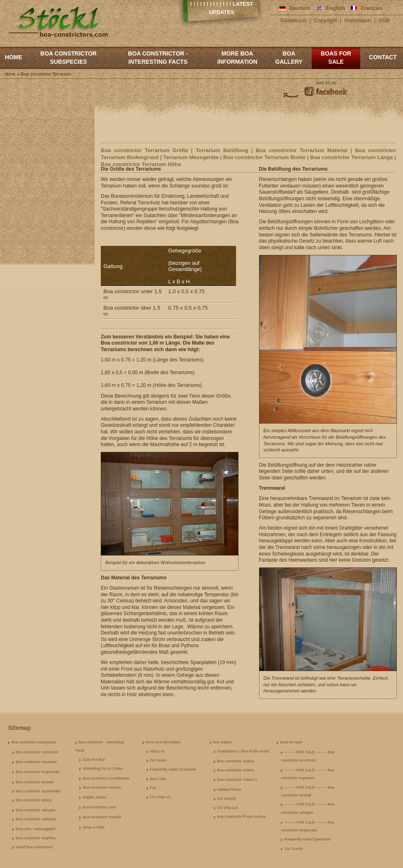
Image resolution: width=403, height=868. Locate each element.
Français (372, 8)
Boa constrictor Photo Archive (241, 817)
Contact (383, 57)
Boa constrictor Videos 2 (237, 780)
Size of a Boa (94, 759)
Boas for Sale (336, 58)
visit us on (326, 83)
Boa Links (158, 779)
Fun (153, 788)
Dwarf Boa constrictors (34, 847)
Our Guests (227, 799)
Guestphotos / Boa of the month (243, 751)
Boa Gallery (289, 58)
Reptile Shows (95, 797)
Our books (159, 760)
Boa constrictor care (99, 807)
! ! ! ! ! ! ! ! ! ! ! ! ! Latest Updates (222, 8)
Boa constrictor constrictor (37, 752)
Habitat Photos (229, 789)
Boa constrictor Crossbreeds (106, 778)
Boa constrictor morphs (102, 787)
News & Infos (94, 827)
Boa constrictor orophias (36, 838)
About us (157, 751)
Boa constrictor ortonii (34, 800)
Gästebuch (293, 20)
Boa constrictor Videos (236, 770)
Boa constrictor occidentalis (38, 791)
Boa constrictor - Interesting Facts (158, 58)
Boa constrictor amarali (35, 782)
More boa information (237, 58)
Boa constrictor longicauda (37, 772)
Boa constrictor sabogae (36, 810)
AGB (384, 20)
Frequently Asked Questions (173, 769)
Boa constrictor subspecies (68, 58)
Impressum (358, 20)
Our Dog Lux (161, 797)
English (335, 8)
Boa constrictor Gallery (236, 761)
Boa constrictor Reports (102, 817)
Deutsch (300, 8)
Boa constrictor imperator (36, 762)
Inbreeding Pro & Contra (103, 768)
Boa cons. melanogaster (36, 829)
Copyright (325, 20)
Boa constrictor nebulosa (36, 819)
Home (14, 57)
